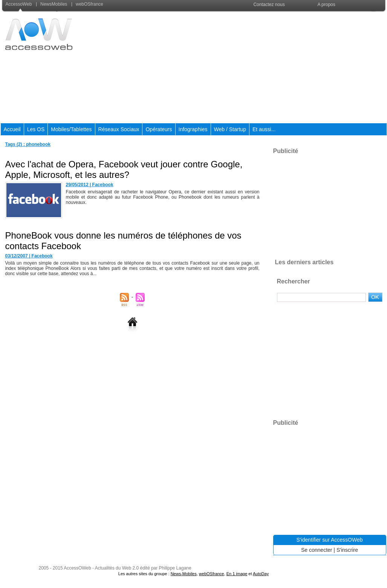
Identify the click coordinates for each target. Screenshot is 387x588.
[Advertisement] (249, 67)
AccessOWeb (77, 568)
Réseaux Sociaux (119, 129)
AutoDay (261, 574)
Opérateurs (159, 129)
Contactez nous (269, 5)
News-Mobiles (184, 574)
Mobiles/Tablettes (71, 129)
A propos (326, 5)
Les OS (36, 129)
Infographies (193, 129)
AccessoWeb (19, 4)
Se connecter (317, 550)
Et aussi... (264, 129)
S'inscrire (347, 550)
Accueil (12, 129)
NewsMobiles (52, 4)
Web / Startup (230, 129)
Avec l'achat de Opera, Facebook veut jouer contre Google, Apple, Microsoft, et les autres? (124, 169)
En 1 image (237, 574)
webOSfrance (87, 4)
